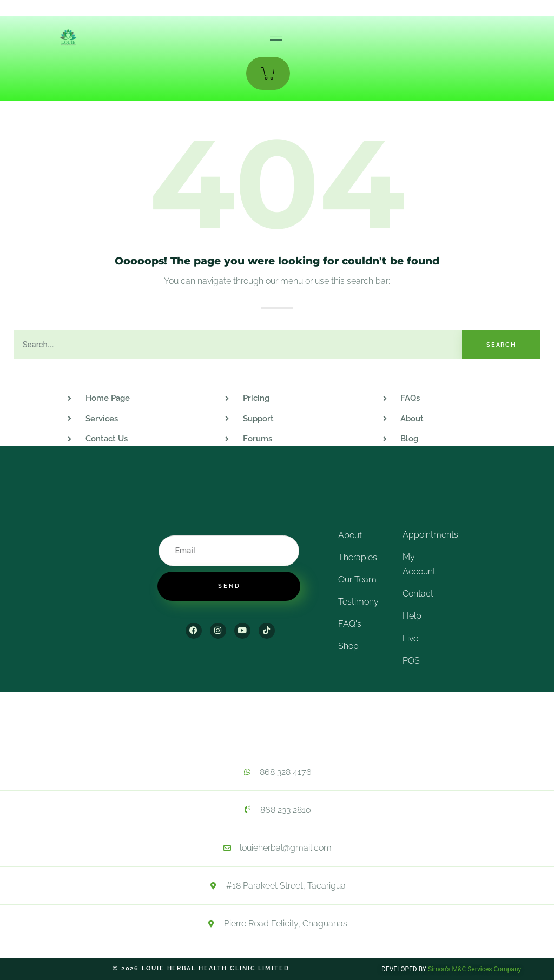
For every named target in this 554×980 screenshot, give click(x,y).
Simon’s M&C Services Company (474, 969)
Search (501, 345)
